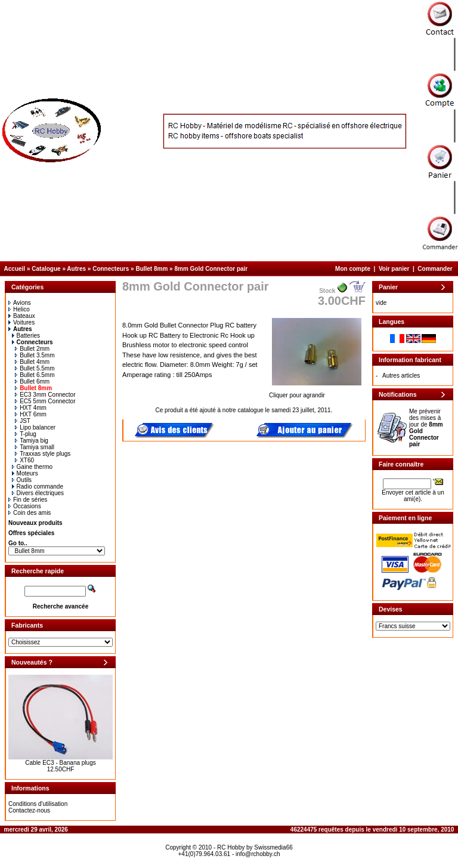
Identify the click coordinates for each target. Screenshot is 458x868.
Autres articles (401, 376)
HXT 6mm (31, 414)
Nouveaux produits (35, 523)
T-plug (26, 434)
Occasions (25, 506)
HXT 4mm (31, 408)
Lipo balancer (35, 427)
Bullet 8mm (151, 269)
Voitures (21, 322)
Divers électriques (38, 493)
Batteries (26, 336)
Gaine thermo (33, 467)
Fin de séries (28, 500)
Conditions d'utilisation (38, 804)
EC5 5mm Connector (45, 401)
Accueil (15, 269)
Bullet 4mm (32, 362)
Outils (22, 480)
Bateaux (22, 316)
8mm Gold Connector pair (211, 269)
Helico (19, 309)
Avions (20, 303)
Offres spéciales (31, 533)
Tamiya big (32, 441)
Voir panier (394, 269)
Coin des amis (30, 513)
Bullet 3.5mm (35, 355)
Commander (435, 269)
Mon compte (353, 269)
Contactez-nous (29, 810)
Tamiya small (35, 447)
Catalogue (46, 269)
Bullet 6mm (32, 382)
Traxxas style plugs (43, 454)
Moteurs (25, 473)
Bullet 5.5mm (35, 368)
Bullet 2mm (32, 349)
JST (23, 421)
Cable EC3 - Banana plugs (60, 763)
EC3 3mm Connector (45, 395)
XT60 (24, 460)
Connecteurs (111, 269)
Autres (76, 269)
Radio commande (38, 486)
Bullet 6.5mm (35, 375)
